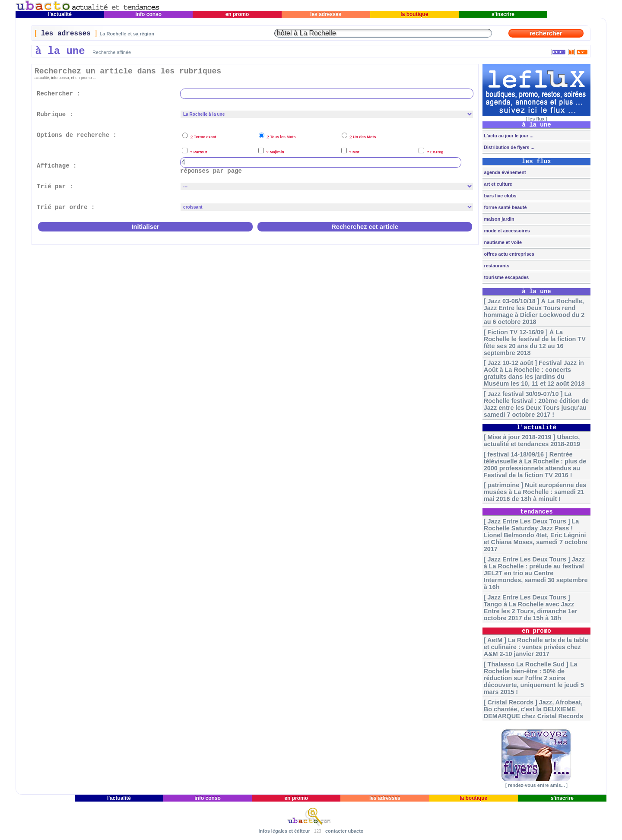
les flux (536, 119)
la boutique (414, 14)
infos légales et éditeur (284, 831)
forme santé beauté (505, 207)
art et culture (497, 184)
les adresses (326, 14)
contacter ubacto (344, 831)
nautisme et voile (502, 242)
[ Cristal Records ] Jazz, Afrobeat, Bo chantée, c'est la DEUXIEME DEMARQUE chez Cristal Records (533, 709)
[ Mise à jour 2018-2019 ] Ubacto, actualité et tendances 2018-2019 (532, 441)
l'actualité (60, 14)
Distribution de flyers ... (508, 147)
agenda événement (504, 172)
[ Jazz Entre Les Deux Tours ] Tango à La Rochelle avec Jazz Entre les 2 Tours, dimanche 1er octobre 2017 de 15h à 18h (530, 608)
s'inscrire (503, 14)
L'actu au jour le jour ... (508, 136)
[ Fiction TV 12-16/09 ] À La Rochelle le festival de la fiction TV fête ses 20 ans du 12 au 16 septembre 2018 (535, 342)
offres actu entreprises (508, 254)
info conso (148, 14)
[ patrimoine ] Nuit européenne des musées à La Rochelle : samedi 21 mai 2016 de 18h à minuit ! (535, 492)
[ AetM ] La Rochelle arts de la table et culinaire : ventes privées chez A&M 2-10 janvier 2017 (536, 647)
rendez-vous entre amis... (536, 785)
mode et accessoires (506, 231)
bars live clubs (499, 196)
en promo (237, 14)
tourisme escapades (506, 277)
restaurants (496, 266)
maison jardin (498, 219)
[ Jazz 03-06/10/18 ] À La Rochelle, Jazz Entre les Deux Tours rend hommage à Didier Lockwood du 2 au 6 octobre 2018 (534, 311)
